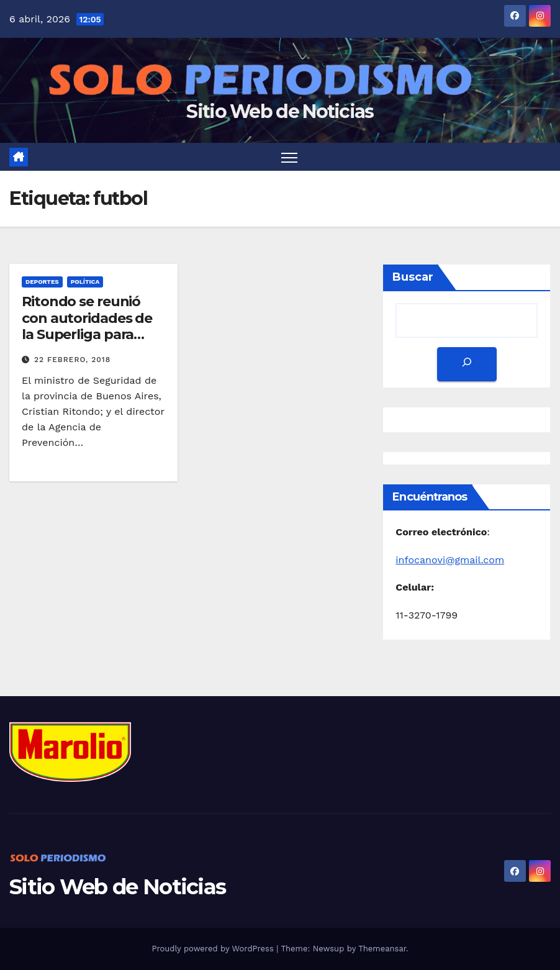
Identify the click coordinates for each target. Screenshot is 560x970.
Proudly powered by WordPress (214, 949)
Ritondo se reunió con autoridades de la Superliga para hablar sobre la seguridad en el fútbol (87, 342)
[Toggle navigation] (290, 157)
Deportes (42, 282)
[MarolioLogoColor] (70, 750)
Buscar (413, 277)
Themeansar (382, 949)
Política (85, 282)
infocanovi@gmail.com (450, 560)
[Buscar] (467, 364)
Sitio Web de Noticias (280, 111)
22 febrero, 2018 (72, 360)
